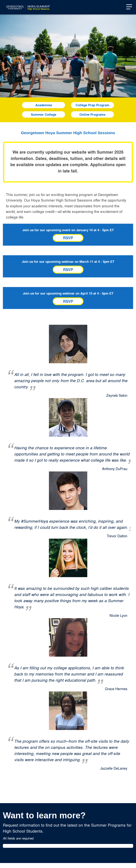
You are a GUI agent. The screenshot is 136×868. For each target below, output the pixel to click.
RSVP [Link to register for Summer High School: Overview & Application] (68, 238)
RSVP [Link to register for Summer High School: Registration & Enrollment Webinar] (68, 270)
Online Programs (92, 114)
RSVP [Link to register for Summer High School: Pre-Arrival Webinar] (68, 301)
